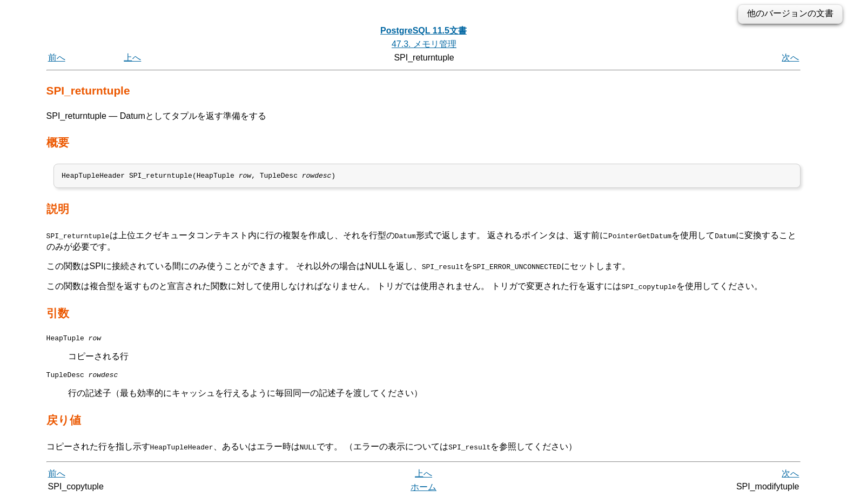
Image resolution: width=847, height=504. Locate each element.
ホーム (423, 492)
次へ (790, 58)
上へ (132, 58)
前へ (57, 58)
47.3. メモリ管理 (424, 44)
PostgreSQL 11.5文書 (423, 31)
